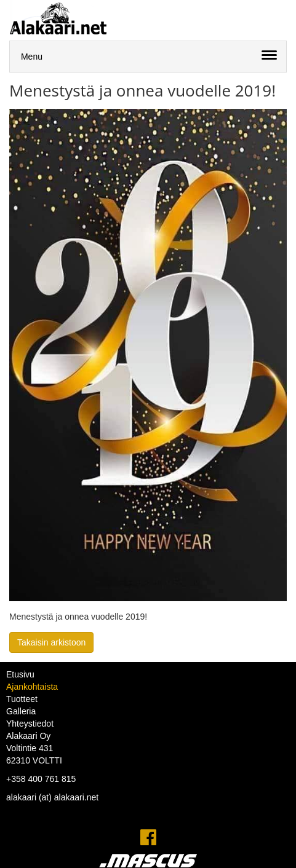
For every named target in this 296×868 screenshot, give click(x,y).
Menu (32, 57)
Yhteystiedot (30, 724)
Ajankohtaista (32, 687)
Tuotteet (22, 699)
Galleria (21, 711)
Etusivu (20, 674)
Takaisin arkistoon (51, 642)
